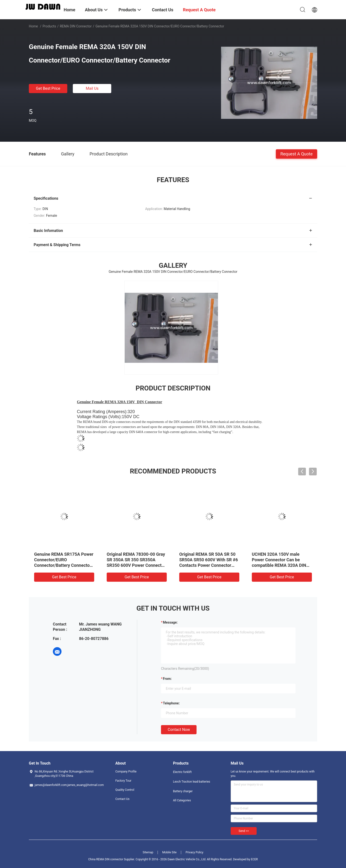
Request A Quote (297, 154)
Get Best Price (48, 88)
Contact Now (179, 730)
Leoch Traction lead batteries (192, 782)
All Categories (182, 800)
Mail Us (92, 88)
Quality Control (125, 790)
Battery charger (183, 791)
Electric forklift (182, 772)
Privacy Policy (194, 852)
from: (167, 679)
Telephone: (171, 703)
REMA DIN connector (76, 26)
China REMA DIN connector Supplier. (112, 859)
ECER (254, 859)
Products (49, 26)
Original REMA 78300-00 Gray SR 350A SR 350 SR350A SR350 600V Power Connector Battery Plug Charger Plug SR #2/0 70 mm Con (136, 565)
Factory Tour (123, 781)
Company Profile (126, 772)
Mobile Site (169, 852)
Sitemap (148, 852)
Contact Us (122, 799)
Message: (170, 622)
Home (33, 26)
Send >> (244, 831)
